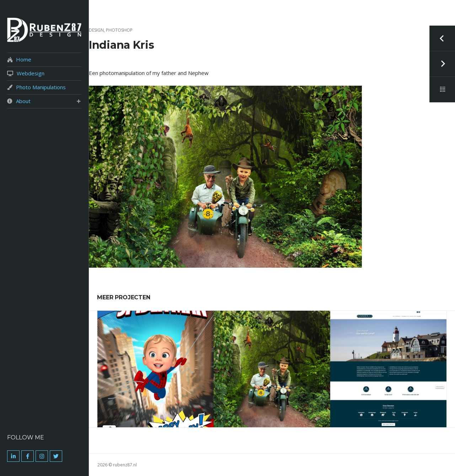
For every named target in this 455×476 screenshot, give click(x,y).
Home (24, 60)
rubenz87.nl (125, 465)
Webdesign (31, 73)
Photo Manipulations (41, 87)
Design (96, 30)
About (23, 101)
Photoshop (119, 30)
